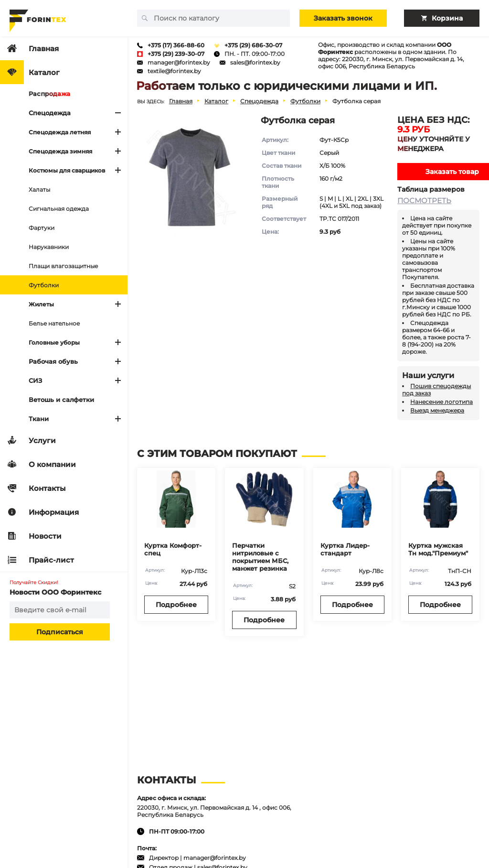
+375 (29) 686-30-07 (253, 45)
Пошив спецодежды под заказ (436, 390)
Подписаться (60, 632)
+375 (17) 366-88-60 (176, 45)
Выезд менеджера (437, 410)
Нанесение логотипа (441, 402)
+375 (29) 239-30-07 (176, 54)
